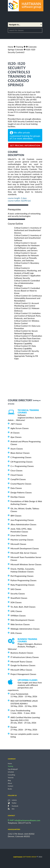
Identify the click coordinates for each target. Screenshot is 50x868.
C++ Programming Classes (22, 466)
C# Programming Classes (22, 462)
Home (11, 47)
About (10, 783)
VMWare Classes (18, 616)
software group (25, 857)
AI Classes (15, 433)
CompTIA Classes (18, 479)
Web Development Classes (23, 620)
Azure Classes (17, 448)
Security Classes (18, 594)
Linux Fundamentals (19, 694)
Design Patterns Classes (21, 492)
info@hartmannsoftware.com (27, 820)
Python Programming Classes (24, 580)
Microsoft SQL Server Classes (24, 553)
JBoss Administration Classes (23, 524)
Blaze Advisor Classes (20, 453)
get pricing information (25, 145)
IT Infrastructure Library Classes (25, 657)
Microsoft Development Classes (25, 548)
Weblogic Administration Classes (25, 629)
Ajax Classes (16, 437)
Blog (9, 780)
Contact (11, 786)
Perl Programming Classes (22, 576)
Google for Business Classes (23, 665)
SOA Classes (16, 602)
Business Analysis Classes (22, 653)
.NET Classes (16, 424)
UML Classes (16, 611)
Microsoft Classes (18, 544)
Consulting (11, 775)
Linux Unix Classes (19, 535)
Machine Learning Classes (22, 540)
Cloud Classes (17, 475)
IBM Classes (16, 516)
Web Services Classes (20, 624)
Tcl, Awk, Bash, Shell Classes (23, 607)
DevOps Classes (18, 497)
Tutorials (11, 778)
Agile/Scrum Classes (20, 428)
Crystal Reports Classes (21, 484)
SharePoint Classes (19, 598)
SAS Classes (16, 589)
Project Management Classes (23, 674)
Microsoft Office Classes (21, 670)
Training (20, 47)
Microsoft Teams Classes (21, 662)
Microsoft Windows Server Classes (26, 564)
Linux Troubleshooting (20, 710)
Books (10, 789)
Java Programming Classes (22, 520)
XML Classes (16, 633)
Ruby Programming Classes (23, 585)
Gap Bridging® (13, 769)
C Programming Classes (21, 457)
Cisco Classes (17, 470)
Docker (14, 727)
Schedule (11, 772)
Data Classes (16, 488)
